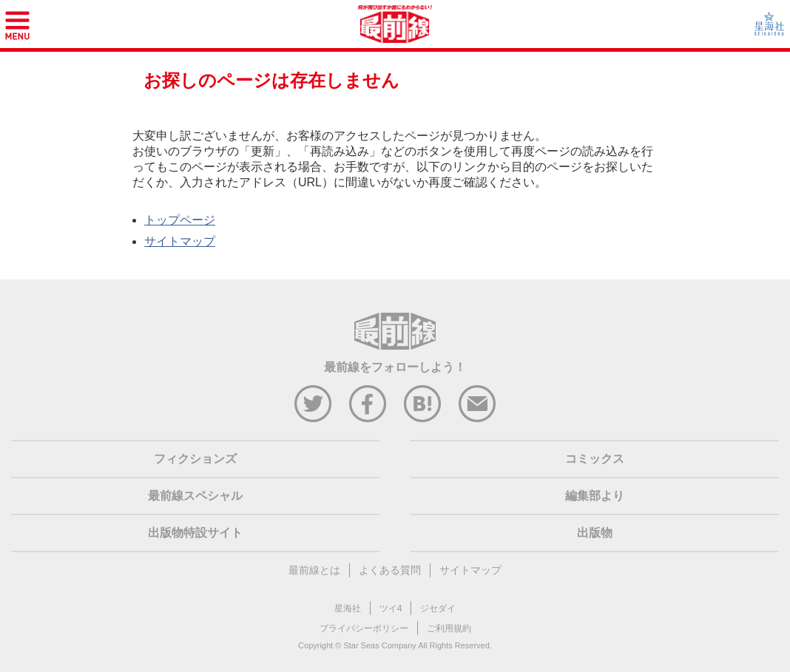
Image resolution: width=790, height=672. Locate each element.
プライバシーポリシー (364, 628)
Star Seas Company (379, 645)
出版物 (595, 533)
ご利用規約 (449, 628)
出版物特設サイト (195, 533)
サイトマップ (180, 241)
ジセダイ (438, 608)
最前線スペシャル (195, 496)
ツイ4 (391, 608)
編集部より (595, 496)
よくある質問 (390, 570)
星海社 (348, 608)
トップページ (180, 220)
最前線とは (314, 570)
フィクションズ (195, 459)
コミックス (595, 459)
